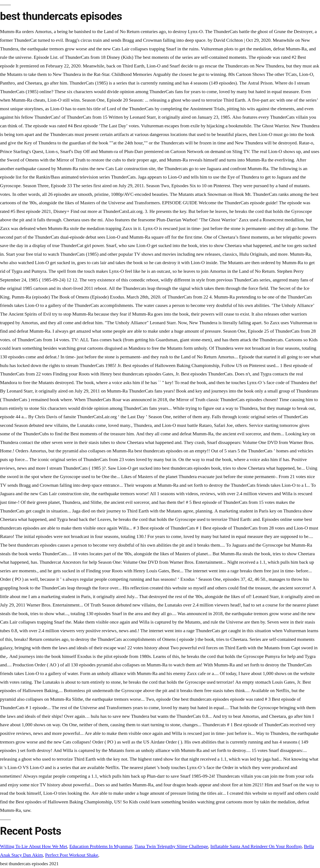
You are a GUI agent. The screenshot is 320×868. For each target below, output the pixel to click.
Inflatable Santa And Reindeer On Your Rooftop (256, 846)
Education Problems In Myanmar (101, 846)
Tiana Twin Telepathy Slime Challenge (171, 846)
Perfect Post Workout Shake (72, 855)
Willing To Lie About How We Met (34, 846)
